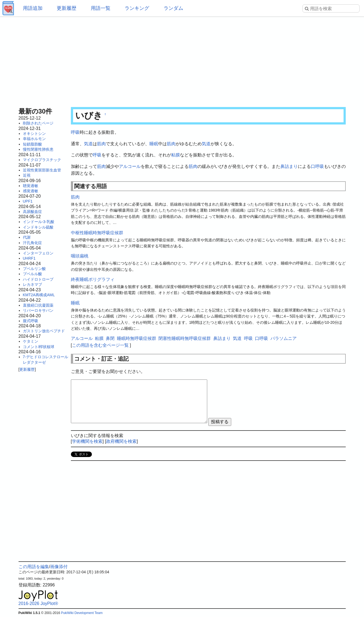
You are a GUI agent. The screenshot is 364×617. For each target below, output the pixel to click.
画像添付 (59, 567)
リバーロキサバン (38, 310)
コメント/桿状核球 (39, 347)
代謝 (27, 237)
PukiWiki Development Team (82, 613)
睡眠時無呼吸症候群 (137, 338)
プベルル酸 (32, 274)
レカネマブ (32, 284)
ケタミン (31, 341)
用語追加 (33, 8)
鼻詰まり (289, 166)
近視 (27, 175)
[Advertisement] (182, 60)
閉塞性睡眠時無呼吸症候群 (185, 338)
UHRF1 (29, 258)
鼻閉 (110, 338)
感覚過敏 (31, 191)
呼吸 (75, 132)
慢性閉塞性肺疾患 (38, 149)
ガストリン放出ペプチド (44, 331)
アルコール (130, 166)
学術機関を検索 (87, 441)
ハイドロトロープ (38, 279)
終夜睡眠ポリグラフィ (93, 279)
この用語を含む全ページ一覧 (100, 345)
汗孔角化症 (32, 243)
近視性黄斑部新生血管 (42, 170)
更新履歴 (67, 8)
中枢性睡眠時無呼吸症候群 (97, 233)
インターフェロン (38, 253)
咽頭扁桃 (80, 256)
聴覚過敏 (31, 186)
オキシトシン (34, 134)
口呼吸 (317, 166)
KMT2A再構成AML (39, 295)
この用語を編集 (34, 567)
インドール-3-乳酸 (39, 222)
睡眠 (154, 144)
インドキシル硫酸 (38, 227)
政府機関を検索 (121, 441)
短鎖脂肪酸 (32, 144)
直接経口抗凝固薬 (38, 305)
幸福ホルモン (34, 139)
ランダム (173, 8)
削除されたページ (38, 123)
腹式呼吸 (31, 321)
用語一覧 (101, 8)
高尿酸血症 (32, 212)
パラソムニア (284, 338)
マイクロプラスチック (42, 160)
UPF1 (28, 201)
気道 (88, 144)
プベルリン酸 (34, 269)
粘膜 (176, 155)
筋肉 (101, 144)
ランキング (137, 8)
